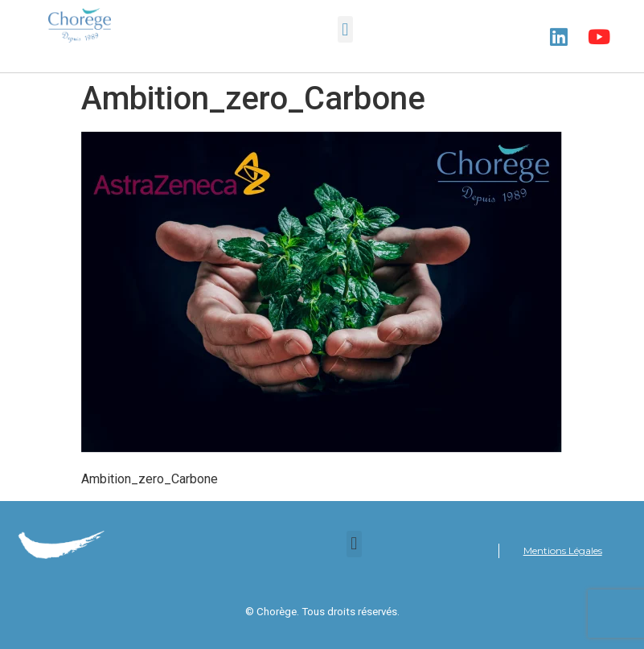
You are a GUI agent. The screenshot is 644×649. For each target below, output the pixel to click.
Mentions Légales (563, 550)
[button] (345, 29)
